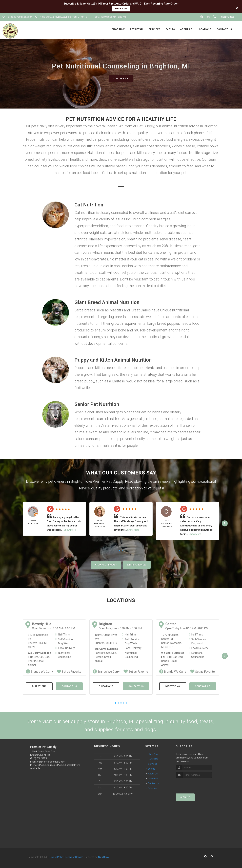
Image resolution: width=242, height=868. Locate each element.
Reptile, (32, 661)
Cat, (42, 657)
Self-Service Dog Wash (65, 641)
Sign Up (185, 797)
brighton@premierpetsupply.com (48, 762)
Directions (39, 686)
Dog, (47, 657)
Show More (70, 530)
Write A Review (137, 565)
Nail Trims (64, 635)
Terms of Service (74, 857)
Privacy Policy (56, 857)
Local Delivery (66, 648)
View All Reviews (106, 565)
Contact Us (121, 78)
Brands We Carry (39, 672)
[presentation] (194, 784)
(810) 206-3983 (38, 758)
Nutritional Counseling (65, 655)
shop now (121, 9)
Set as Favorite (69, 672)
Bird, (36, 657)
